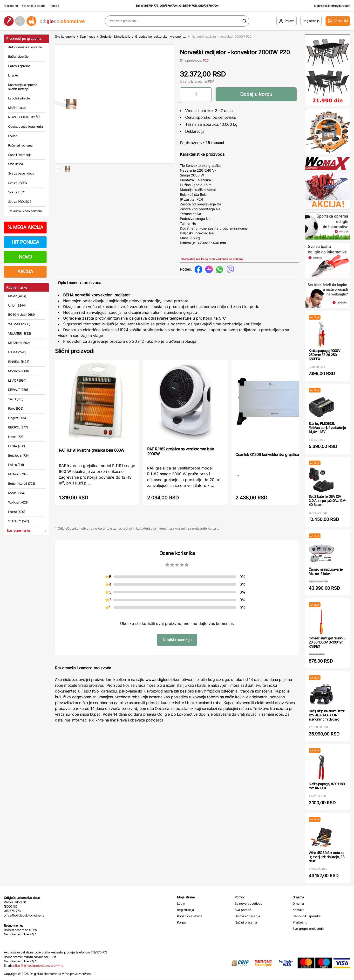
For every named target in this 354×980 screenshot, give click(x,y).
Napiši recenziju (177, 640)
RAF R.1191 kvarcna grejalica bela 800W (92, 450)
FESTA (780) (17, 446)
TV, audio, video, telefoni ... (27, 211)
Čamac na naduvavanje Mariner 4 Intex (326, 571)
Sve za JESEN (18, 183)
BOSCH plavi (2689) (22, 315)
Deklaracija (195, 131)
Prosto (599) (17, 512)
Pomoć (54, 6)
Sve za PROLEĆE (20, 202)
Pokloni (13, 136)
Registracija (185, 910)
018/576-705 (188, 6)
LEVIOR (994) (17, 380)
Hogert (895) (17, 418)
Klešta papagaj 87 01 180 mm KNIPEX (327, 786)
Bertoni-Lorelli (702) (22, 483)
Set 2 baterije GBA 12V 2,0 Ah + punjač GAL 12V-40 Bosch (327, 500)
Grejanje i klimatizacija (115, 36)
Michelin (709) (18, 474)
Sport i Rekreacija (20, 155)
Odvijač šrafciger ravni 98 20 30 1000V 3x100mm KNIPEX (327, 642)
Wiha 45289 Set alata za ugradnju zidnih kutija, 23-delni (327, 857)
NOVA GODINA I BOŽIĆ (24, 117)
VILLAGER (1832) (20, 333)
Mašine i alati (17, 108)
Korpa (181, 922)
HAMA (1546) (17, 352)
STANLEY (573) (19, 521)
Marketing (11, 6)
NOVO (25, 257)
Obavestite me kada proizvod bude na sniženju (212, 259)
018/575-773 (150, 6)
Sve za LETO (17, 192)
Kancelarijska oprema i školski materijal (23, 87)
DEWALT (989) (18, 390)
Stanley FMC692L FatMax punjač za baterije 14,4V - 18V (327, 428)
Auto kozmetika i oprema (25, 47)
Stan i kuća (15, 164)
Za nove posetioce (248, 903)
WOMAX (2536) (19, 324)
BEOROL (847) (18, 427)
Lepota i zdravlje (19, 98)
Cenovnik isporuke (307, 916)
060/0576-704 (208, 6)
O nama (298, 903)
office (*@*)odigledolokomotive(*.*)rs (38, 966)
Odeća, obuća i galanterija (25, 126)
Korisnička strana (34, 6)
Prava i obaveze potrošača (140, 720)
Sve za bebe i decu (21, 173)
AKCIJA (25, 272)
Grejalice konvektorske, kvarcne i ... (160, 36)
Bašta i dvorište (18, 56)
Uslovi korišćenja (247, 916)
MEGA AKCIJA (25, 227)
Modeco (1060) (19, 371)
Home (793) (16, 437)
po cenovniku (224, 117)
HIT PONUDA (25, 242)
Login (181, 903)
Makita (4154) (17, 296)
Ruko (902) (16, 408)
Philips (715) (16, 465)
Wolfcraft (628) (18, 502)
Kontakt (298, 910)
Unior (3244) (17, 305)
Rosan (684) (17, 493)
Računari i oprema (20, 145)
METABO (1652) (19, 343)
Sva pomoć (243, 910)
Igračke (13, 75)
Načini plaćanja (246, 922)
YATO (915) (16, 399)
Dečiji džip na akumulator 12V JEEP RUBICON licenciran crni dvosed (327, 715)
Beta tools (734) (19, 455)
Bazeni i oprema (19, 66)
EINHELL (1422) (19, 362)
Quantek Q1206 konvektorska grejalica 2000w (273, 455)
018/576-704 (169, 6)
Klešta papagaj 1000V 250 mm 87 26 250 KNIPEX (324, 355)
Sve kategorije (65, 36)
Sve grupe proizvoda (308, 929)
